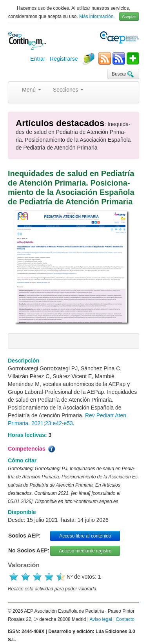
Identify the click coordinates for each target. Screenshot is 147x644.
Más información (96, 16)
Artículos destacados (60, 123)
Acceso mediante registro (85, 551)
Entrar (38, 59)
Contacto (125, 619)
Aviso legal (101, 619)
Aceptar (129, 16)
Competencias (32, 449)
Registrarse (64, 59)
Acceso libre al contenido (85, 536)
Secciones (68, 90)
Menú (32, 90)
